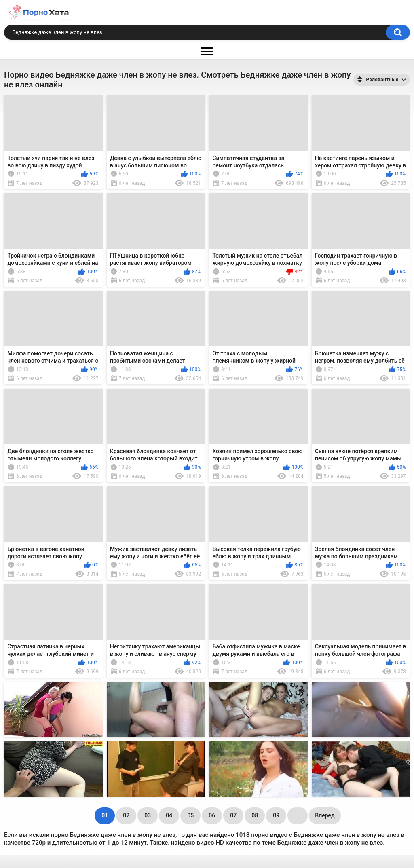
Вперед (325, 815)
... (298, 815)
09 (276, 815)
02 (126, 815)
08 (255, 815)
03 (148, 815)
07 (233, 815)
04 (169, 815)
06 (212, 815)
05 (190, 815)
